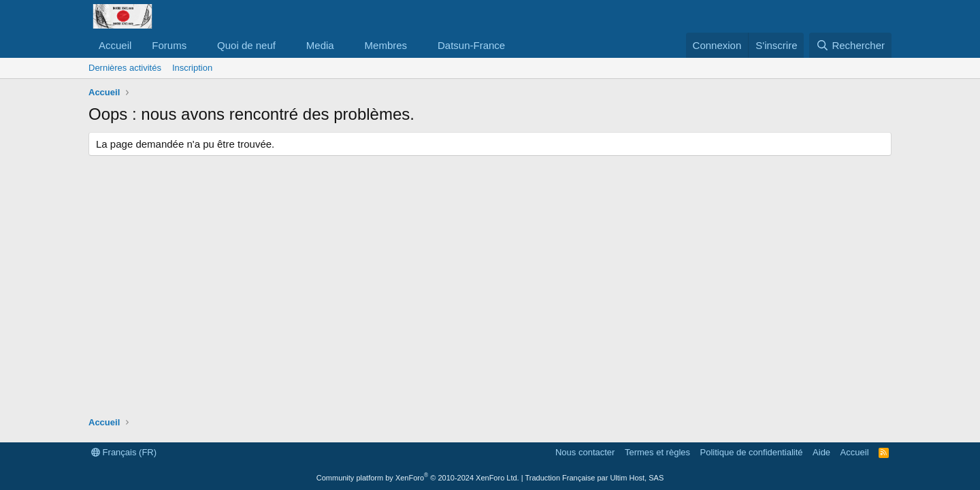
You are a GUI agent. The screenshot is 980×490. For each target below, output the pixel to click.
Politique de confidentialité (752, 452)
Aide (821, 452)
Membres (386, 45)
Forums (169, 45)
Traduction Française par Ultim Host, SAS (594, 478)
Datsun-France (471, 45)
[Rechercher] (850, 45)
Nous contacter (585, 452)
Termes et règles (657, 452)
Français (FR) (124, 452)
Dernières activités (125, 68)
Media (320, 45)
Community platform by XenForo (418, 478)
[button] (197, 45)
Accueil (115, 45)
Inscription (192, 68)
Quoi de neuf (246, 45)
